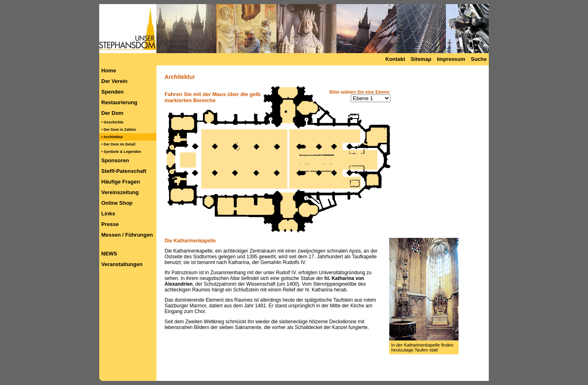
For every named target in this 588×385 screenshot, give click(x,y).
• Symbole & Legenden (121, 152)
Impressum (451, 59)
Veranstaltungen (122, 264)
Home (109, 71)
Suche (479, 59)
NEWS (109, 254)
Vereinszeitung (120, 192)
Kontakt (395, 59)
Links (108, 214)
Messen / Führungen (127, 235)
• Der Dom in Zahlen (119, 130)
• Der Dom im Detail (118, 144)
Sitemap (421, 59)
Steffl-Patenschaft (124, 171)
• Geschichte (112, 122)
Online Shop (117, 203)
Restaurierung (119, 102)
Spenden (112, 92)
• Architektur (112, 137)
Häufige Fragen (121, 182)
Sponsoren (115, 160)
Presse (110, 224)
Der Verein (114, 81)
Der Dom (112, 113)
